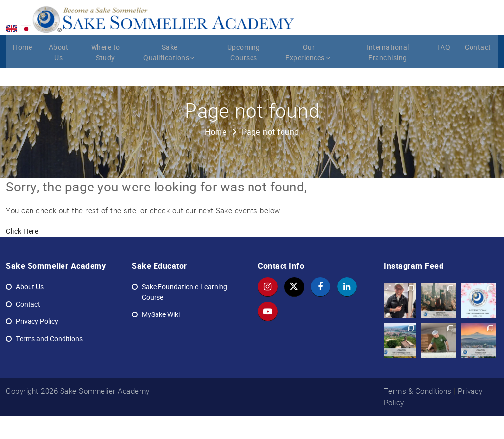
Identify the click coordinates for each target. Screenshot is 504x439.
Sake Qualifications (173, 78)
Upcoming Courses (244, 78)
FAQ (444, 72)
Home (22, 72)
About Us (59, 78)
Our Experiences (311, 78)
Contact (478, 72)
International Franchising (388, 78)
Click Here (22, 255)
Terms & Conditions (418, 415)
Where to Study (107, 78)
